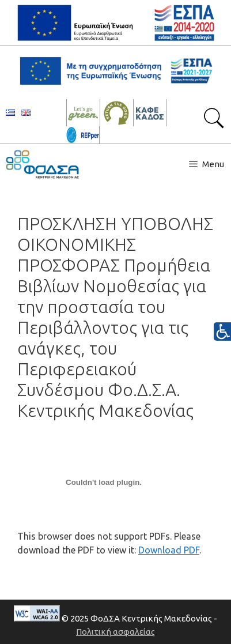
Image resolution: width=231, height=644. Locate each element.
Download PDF (169, 550)
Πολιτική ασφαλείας (115, 632)
